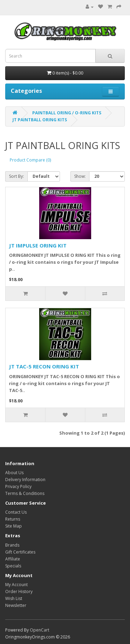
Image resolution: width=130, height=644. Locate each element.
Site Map (14, 526)
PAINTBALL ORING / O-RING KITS (67, 113)
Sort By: (16, 176)
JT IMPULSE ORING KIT (38, 245)
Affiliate (13, 559)
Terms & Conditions (25, 493)
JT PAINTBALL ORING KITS (40, 120)
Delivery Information (25, 480)
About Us (14, 473)
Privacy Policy (18, 486)
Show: (80, 176)
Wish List (14, 598)
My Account (16, 585)
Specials (13, 566)
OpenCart (40, 630)
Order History (19, 591)
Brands (12, 545)
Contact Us (16, 512)
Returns (13, 519)
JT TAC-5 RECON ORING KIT (44, 366)
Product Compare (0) (30, 160)
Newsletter (16, 605)
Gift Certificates (20, 552)
